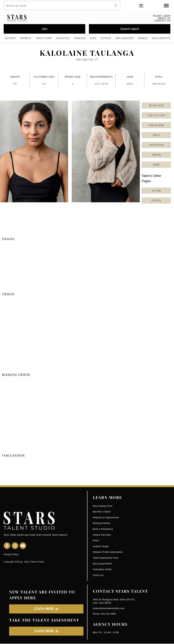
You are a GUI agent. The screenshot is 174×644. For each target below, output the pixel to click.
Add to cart (156, 115)
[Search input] (58, 5)
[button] (156, 155)
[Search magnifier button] (116, 5)
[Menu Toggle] (166, 5)
